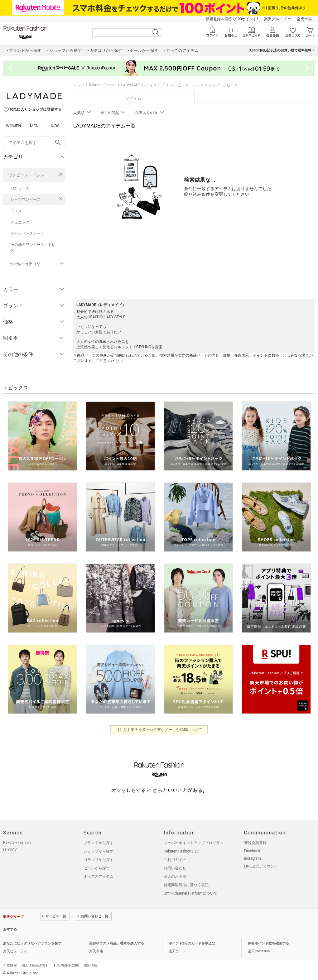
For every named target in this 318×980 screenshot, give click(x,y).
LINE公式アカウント (261, 866)
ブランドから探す (99, 843)
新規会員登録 (255, 843)
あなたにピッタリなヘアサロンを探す (32, 943)
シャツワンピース (26, 199)
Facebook (252, 851)
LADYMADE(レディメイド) (143, 85)
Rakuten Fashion (103, 85)
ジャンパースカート (27, 233)
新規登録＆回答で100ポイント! (232, 19)
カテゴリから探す (99, 860)
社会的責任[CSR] (66, 966)
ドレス (16, 211)
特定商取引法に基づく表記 (186, 885)
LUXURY (10, 850)
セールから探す (97, 868)
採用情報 (90, 966)
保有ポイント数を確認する (268, 943)
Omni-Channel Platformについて (191, 893)
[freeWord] (34, 143)
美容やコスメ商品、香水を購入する (117, 943)
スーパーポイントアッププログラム (194, 843)
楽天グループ (275, 19)
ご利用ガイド (175, 860)
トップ (79, 85)
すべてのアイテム (99, 877)
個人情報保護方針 (35, 966)
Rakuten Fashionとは (181, 851)
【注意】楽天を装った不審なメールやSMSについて (159, 730)
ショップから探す (99, 851)
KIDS (55, 126)
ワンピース (20, 188)
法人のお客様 (175, 877)
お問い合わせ (175, 868)
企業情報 (10, 966)
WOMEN (14, 126)
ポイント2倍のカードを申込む (192, 943)
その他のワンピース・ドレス (33, 247)
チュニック (20, 222)
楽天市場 (304, 19)
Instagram (253, 858)
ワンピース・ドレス (26, 175)
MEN (34, 126)
